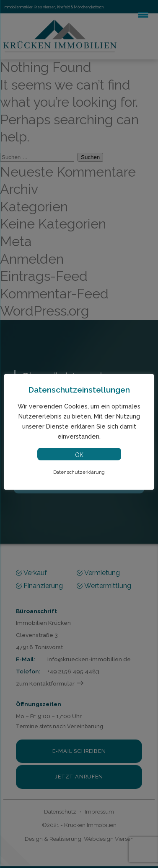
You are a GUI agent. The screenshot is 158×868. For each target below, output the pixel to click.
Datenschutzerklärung (79, 472)
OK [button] (79, 455)
